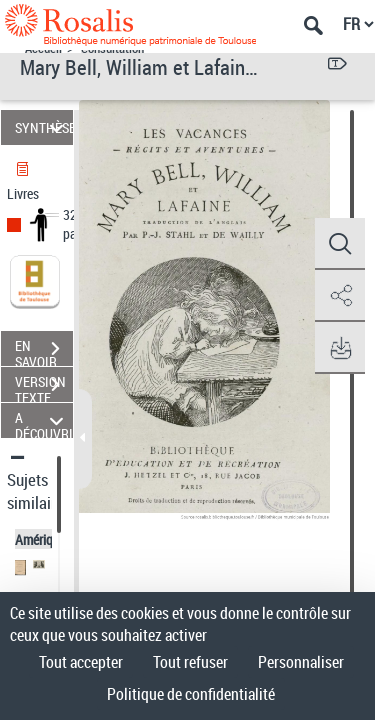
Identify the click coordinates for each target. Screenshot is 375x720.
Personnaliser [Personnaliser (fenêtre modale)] (301, 662)
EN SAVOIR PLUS (44, 351)
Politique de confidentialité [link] (191, 694)
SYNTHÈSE (44, 127)
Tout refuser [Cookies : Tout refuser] (190, 662)
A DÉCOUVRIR (44, 420)
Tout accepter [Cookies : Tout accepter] (81, 662)
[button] (340, 244)
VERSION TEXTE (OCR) (44, 387)
